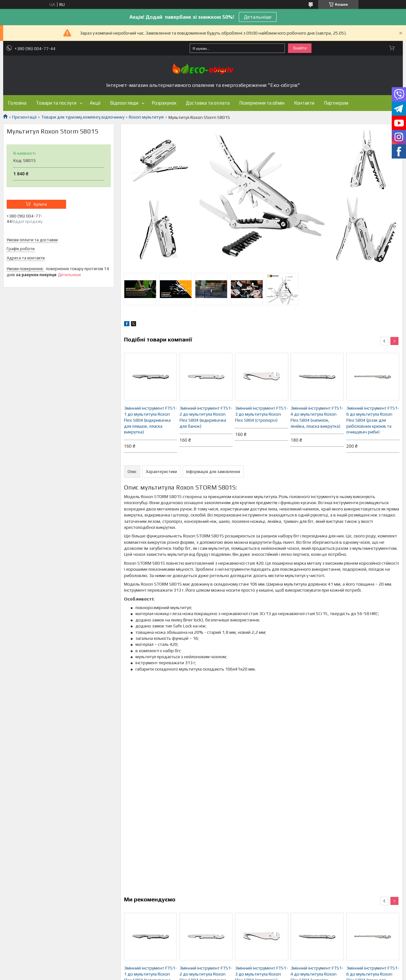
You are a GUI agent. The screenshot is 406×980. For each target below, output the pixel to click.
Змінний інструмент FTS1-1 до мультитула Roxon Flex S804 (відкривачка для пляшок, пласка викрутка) (151, 420)
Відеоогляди (124, 103)
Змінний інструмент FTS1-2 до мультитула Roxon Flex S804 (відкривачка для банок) (206, 417)
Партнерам (336, 103)
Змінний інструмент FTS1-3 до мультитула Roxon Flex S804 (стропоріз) (262, 414)
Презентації (24, 117)
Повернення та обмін (262, 103)
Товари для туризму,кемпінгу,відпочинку (83, 117)
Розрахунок (164, 103)
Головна (17, 103)
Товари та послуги (56, 103)
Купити (40, 204)
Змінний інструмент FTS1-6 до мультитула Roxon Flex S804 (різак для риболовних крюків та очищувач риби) (373, 420)
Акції (95, 103)
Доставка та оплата (208, 103)
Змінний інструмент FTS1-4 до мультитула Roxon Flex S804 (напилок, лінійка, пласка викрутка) (317, 417)
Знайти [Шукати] (300, 48)
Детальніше (258, 17)
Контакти (304, 103)
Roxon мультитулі (146, 117)
